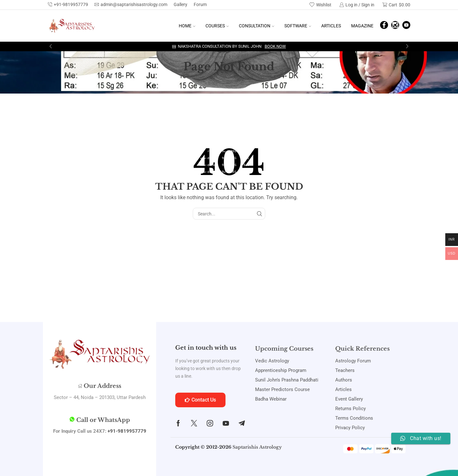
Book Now (275, 46)
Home (187, 26)
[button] (51, 46)
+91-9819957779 (127, 431)
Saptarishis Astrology (257, 447)
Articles (331, 26)
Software (298, 26)
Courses (217, 26)
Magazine (362, 26)
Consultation (257, 26)
